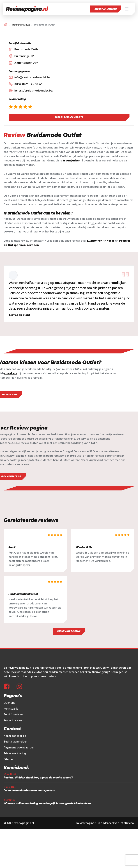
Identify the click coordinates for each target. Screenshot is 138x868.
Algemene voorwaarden (19, 749)
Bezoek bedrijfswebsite (69, 117)
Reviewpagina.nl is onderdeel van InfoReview (105, 824)
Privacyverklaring (15, 755)
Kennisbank (11, 710)
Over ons (9, 704)
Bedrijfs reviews (21, 25)
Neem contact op (15, 737)
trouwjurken (72, 160)
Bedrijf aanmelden (106, 9)
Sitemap (9, 761)
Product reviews (14, 722)
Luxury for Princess (101, 241)
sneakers (11, 373)
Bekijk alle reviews (69, 632)
